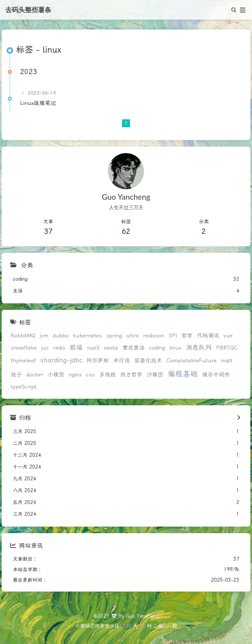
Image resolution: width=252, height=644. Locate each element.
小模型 (56, 375)
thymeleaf (23, 361)
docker (35, 375)
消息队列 (199, 347)
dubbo (61, 336)
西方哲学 (131, 375)
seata (111, 348)
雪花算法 (134, 348)
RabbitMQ (23, 336)
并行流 (122, 361)
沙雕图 (155, 375)
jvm (44, 336)
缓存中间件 (216, 375)
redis (59, 348)
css (90, 375)
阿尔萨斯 (98, 361)
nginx (75, 375)
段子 (16, 375)
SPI (173, 336)
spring (114, 336)
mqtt (227, 361)
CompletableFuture (191, 361)
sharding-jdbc (61, 360)
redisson (154, 336)
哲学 (187, 336)
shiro (133, 336)
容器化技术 (148, 361)
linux (175, 348)
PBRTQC (227, 348)
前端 (76, 347)
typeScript (24, 387)
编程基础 (183, 374)
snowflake (24, 348)
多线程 (107, 375)
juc (45, 348)
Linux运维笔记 (38, 103)
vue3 (93, 348)
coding (157, 348)
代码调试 (208, 336)
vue (228, 336)
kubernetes (87, 336)
